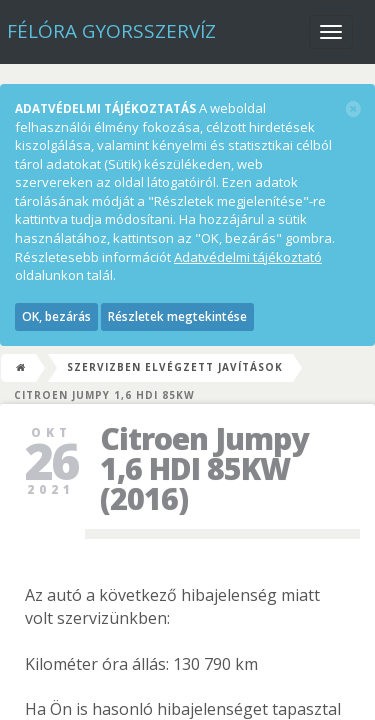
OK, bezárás (56, 316)
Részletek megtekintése (177, 316)
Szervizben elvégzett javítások (175, 367)
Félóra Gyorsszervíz (111, 31)
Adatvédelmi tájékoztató (248, 257)
